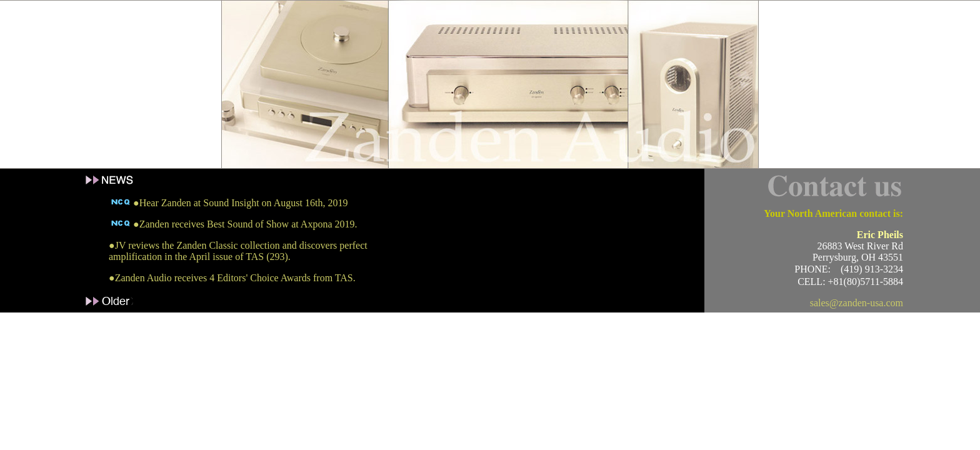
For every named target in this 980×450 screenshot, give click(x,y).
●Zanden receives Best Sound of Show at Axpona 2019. (233, 224)
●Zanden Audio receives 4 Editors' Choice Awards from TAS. (232, 278)
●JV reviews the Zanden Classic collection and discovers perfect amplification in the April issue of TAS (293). (238, 251)
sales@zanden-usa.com (857, 303)
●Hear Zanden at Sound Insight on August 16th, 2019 (228, 203)
